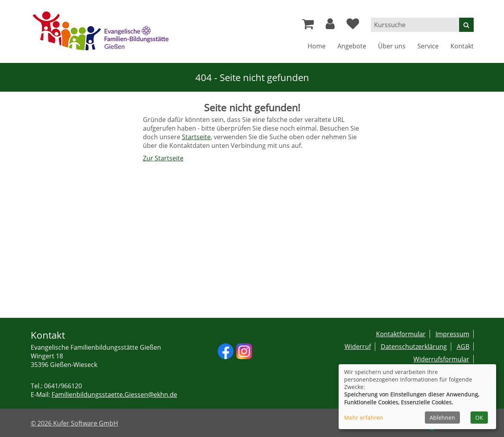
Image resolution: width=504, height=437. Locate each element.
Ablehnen (442, 418)
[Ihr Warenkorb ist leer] (308, 26)
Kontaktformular (401, 334)
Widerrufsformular (441, 359)
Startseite (196, 137)
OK (479, 418)
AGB (463, 347)
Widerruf (358, 347)
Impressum (452, 334)
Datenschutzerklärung (414, 347)
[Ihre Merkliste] (353, 26)
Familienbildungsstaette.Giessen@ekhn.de (114, 395)
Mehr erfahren (364, 418)
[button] (330, 26)
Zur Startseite (163, 158)
